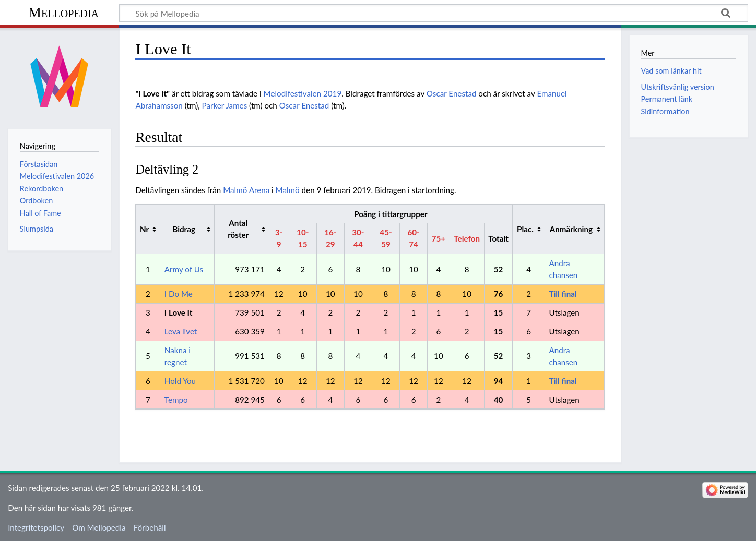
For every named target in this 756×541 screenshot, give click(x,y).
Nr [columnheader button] (144, 229)
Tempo (176, 400)
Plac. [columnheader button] (525, 229)
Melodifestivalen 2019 (303, 93)
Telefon (467, 238)
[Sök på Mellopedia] (434, 13)
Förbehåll (150, 527)
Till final (563, 294)
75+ (439, 238)
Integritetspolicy (36, 527)
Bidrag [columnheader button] (184, 229)
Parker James (225, 105)
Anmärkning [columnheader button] (571, 229)
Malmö (288, 190)
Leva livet (181, 331)
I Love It (179, 312)
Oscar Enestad (452, 93)
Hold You (180, 381)
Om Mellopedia (99, 527)
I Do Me (179, 294)
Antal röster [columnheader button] (238, 229)
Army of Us (184, 269)
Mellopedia (63, 12)
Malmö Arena (246, 190)
